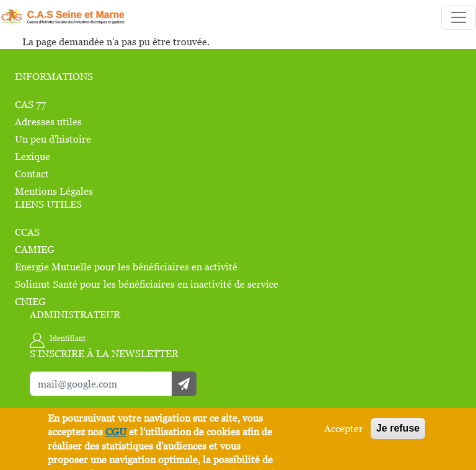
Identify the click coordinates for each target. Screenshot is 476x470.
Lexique (33, 156)
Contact (32, 174)
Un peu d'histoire (53, 139)
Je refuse (398, 428)
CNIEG (30, 301)
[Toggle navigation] (459, 17)
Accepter (344, 428)
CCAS (27, 232)
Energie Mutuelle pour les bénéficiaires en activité (126, 267)
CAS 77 (30, 104)
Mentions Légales (54, 191)
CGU (116, 432)
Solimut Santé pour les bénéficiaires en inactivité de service (147, 284)
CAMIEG (35, 249)
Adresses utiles (48, 122)
